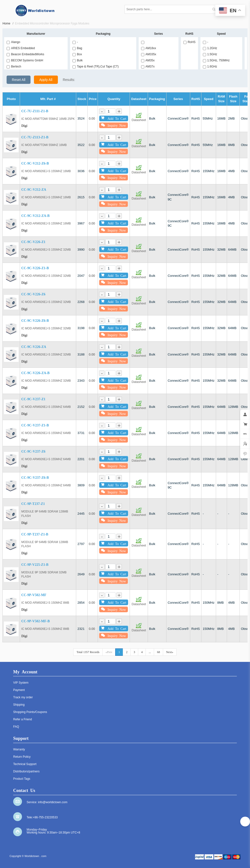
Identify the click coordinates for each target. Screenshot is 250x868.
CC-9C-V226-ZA (34, 347)
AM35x (148, 60)
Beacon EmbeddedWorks (25, 54)
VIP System (21, 683)
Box (77, 54)
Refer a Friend (23, 719)
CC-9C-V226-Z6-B (35, 321)
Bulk (78, 60)
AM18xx (149, 48)
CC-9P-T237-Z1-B (35, 534)
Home (8, 23)
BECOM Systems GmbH (25, 60)
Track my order (23, 697)
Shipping (19, 705)
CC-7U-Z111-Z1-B (35, 111)
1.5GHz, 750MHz (216, 60)
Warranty (19, 749)
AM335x (149, 54)
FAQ (16, 727)
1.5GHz (210, 54)
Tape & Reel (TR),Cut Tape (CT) (96, 67)
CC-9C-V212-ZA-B (35, 216)
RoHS (189, 42)
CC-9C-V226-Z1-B (35, 268)
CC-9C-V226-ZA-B (35, 373)
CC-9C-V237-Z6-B (35, 478)
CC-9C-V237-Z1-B (35, 425)
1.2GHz (210, 48)
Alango (13, 42)
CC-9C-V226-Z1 (33, 242)
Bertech (14, 67)
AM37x (148, 67)
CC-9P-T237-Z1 (33, 504)
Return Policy (22, 757)
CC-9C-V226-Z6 (33, 294)
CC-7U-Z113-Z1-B (35, 137)
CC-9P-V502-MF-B (36, 621)
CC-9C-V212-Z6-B (35, 163)
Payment (19, 690)
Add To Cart (114, 118)
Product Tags (22, 779)
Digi (24, 126)
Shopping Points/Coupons (30, 712)
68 (158, 652)
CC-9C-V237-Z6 (33, 451)
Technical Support (25, 764)
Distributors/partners (26, 771)
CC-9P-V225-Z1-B (35, 565)
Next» (170, 652)
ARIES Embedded (21, 48)
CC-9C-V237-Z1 (33, 399)
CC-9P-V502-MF (34, 595)
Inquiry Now (113, 125)
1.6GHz (210, 67)
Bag (77, 48)
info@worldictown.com (53, 802)
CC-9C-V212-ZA (34, 190)
